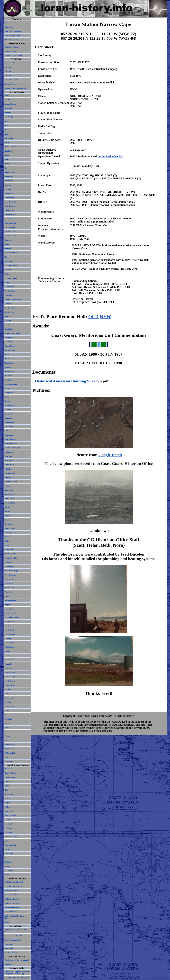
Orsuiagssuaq (10, 532)
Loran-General (11, 80)
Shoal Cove (9, 660)
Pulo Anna (9, 592)
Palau (7, 545)
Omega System (11, 84)
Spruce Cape (10, 677)
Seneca (7, 651)
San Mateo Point (11, 617)
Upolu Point (9, 732)
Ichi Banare (9, 371)
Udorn (7, 875)
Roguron (8, 605)
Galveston (9, 304)
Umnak (8, 727)
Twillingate (9, 832)
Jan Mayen (9, 380)
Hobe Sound (10, 363)
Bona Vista (9, 181)
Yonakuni (8, 761)
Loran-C (8, 75)
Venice (7, 736)
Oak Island (9, 811)
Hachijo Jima (10, 350)
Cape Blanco (10, 198)
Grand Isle (9, 329)
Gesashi (8, 321)
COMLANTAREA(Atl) (14, 882)
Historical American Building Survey (67, 381)
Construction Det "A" (14, 936)
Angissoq (8, 108)
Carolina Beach (11, 227)
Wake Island (10, 744)
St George (9, 870)
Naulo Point (9, 499)
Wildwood (9, 948)
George (8, 316)
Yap (6, 757)
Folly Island (9, 287)
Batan (7, 142)
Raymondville (10, 600)
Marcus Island (10, 439)
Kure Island (9, 405)
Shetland (8, 824)
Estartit (8, 270)
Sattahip (8, 638)
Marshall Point (11, 443)
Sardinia (8, 820)
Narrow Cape (10, 494)
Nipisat (7, 516)
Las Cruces (9, 426)
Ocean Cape (10, 524)
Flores (7, 282)
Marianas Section (12, 903)
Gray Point (9, 342)
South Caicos (10, 681)
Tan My (8, 702)
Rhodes (8, 866)
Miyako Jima (10, 473)
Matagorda (9, 452)
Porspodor (9, 566)
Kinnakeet (9, 794)
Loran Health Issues (13, 35)
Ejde (6, 257)
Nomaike (8, 520)
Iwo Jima (8, 376)
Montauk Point (11, 482)
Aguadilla (8, 112)
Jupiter (8, 388)
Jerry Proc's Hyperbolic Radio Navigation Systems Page (17, 973)
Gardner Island (11, 308)
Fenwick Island (11, 278)
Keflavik (8, 862)
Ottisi (7, 541)
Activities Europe (12, 890)
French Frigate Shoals (14, 299)
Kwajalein (9, 414)
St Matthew (9, 685)
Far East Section (11, 895)
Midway (8, 807)
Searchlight (9, 643)
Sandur (8, 626)
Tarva (7, 711)
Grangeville (9, 337)
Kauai (7, 397)
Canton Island (10, 773)
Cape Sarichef (10, 223)
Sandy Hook (10, 630)
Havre (7, 359)
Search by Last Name (13, 55)
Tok (6, 715)
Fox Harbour (10, 291)
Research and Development (16, 88)
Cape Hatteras (10, 206)
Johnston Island (11, 384)
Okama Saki (10, 528)
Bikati (7, 155)
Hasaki (7, 354)
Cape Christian (11, 202)
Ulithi (7, 723)
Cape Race (9, 210)
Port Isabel (9, 583)
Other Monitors (11, 837)
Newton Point (10, 503)
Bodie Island (10, 172)
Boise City (9, 176)
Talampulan (9, 698)
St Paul (7, 689)
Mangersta (9, 435)
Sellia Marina (10, 647)
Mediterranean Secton (14, 907)
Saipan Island (10, 613)
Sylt (6, 694)
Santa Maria (10, 634)
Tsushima (8, 719)
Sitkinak (8, 664)
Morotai (8, 486)
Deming (8, 248)
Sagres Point (10, 609)
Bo (6, 168)
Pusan (7, 596)
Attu (6, 125)
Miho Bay (9, 469)
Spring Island (10, 672)
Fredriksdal (9, 295)
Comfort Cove (10, 236)
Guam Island (10, 346)
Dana (7, 244)
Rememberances (11, 40)
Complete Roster (11, 47)
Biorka (7, 164)
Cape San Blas (10, 215)
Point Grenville (11, 558)
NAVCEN (8, 922)
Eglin (7, 786)
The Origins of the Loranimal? (17, 960)
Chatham (8, 781)
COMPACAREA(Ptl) (13, 886)
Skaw (7, 655)
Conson (8, 240)
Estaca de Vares (11, 265)
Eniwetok (8, 261)
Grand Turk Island (12, 333)
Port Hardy (9, 579)
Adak (7, 95)
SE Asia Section (11, 912)
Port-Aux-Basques (12, 571)
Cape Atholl (9, 193)
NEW (105, 317)
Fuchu (7, 849)
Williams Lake (10, 753)
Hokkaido (9, 367)
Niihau (7, 511)
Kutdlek (8, 410)
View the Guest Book (13, 31)
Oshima (8, 537)
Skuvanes (8, 668)
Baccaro (8, 130)
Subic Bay (9, 944)
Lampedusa (9, 422)
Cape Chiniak (10, 777)
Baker (7, 134)
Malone (8, 431)
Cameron (8, 185)
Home (7, 23)
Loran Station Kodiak (110, 156)
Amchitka (9, 100)
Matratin (8, 456)
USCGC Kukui (11, 953)
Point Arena (9, 549)
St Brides (8, 828)
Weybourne (9, 749)
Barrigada (9, 138)
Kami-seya (9, 853)
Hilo (6, 790)
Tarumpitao (9, 706)
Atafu (7, 121)
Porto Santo (9, 588)
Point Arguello (10, 554)
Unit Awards (10, 63)
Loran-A (8, 67)
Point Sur (8, 562)
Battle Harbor (10, 147)
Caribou (8, 189)
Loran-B (8, 71)
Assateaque (9, 117)
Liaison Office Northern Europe (14, 917)
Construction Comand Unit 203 (16, 930)
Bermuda (8, 769)
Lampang (8, 418)
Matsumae (9, 460)
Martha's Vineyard (12, 448)
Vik (6, 740)
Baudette (8, 151)
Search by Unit (11, 51)
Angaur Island (10, 104)
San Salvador (10, 622)
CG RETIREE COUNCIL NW (17, 978)
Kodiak (8, 401)
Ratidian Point (10, 815)
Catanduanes (10, 231)
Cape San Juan (11, 219)
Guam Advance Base (13, 940)
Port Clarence (10, 575)
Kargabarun (10, 393)
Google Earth (110, 455)
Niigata (8, 507)
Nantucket (9, 490)
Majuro (8, 803)
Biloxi (7, 159)
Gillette (8, 325)
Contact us (9, 27)
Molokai (8, 477)
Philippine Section (12, 899)
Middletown (9, 465)
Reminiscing (10, 964)
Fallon (7, 274)
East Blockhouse (11, 253)
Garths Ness (10, 312)
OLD (93, 317)
